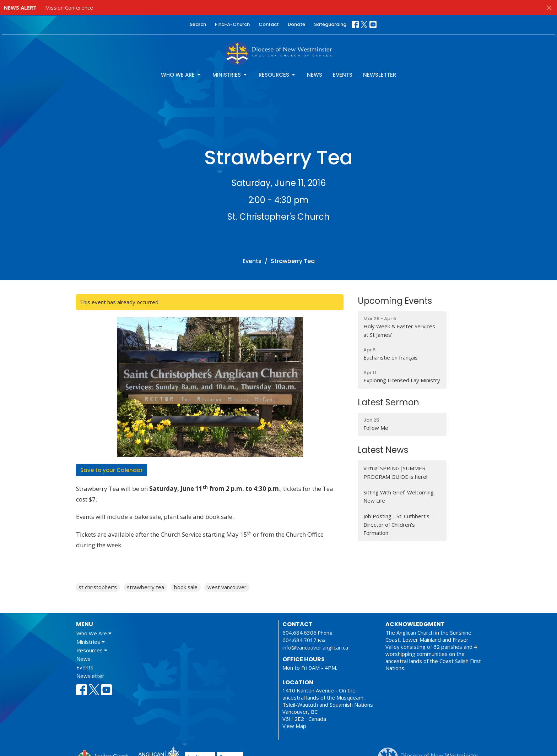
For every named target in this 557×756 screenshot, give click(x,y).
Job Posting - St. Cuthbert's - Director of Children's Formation (398, 524)
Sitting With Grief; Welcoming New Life (399, 496)
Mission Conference (69, 7)
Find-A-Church (232, 24)
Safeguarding (330, 24)
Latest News (383, 450)
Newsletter (380, 75)
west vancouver (227, 587)
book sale (186, 587)
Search (198, 24)
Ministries (230, 75)
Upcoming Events (395, 301)
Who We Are (181, 75)
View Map (294, 726)
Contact (269, 24)
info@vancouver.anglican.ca (315, 647)
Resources (277, 75)
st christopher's (98, 587)
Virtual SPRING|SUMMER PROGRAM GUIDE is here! (395, 472)
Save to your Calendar (112, 470)
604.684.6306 (299, 632)
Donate (296, 24)
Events (343, 75)
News (315, 75)
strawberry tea (145, 587)
